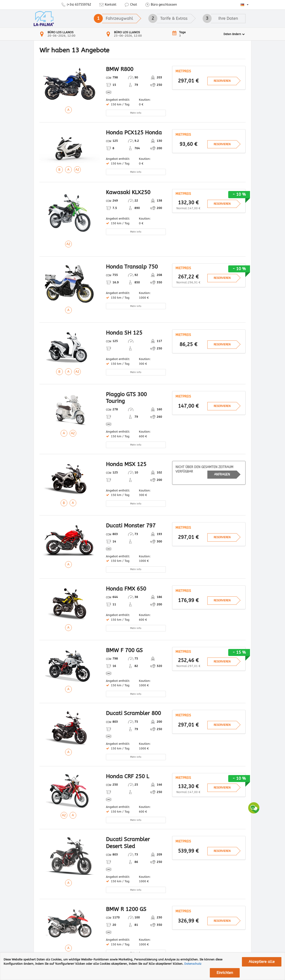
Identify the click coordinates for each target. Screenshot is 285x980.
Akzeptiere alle (262, 962)
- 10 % (239, 194)
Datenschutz (193, 964)
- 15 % (239, 652)
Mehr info (136, 113)
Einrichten (225, 973)
